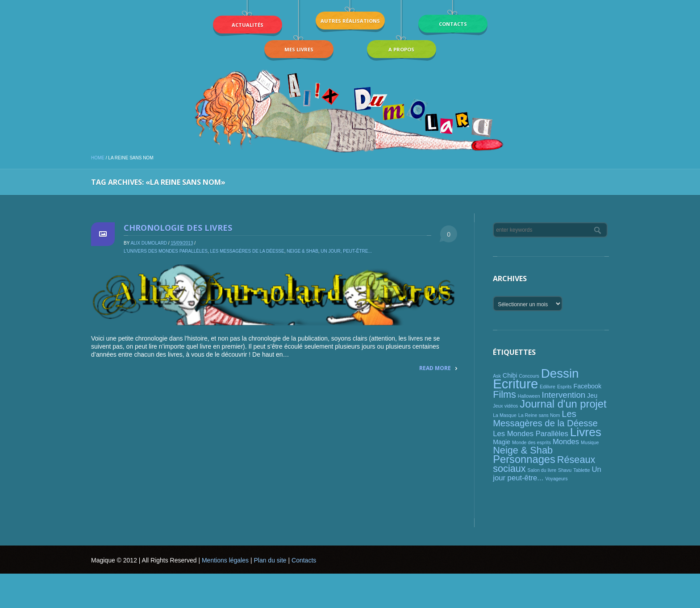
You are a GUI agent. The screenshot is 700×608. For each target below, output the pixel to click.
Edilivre (548, 387)
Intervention (564, 395)
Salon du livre (542, 470)
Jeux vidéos (505, 406)
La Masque (505, 415)
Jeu (592, 396)
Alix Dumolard (149, 243)
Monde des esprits (531, 442)
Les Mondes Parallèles (531, 434)
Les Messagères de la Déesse (247, 251)
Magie (502, 442)
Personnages (524, 459)
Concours (529, 376)
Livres (586, 432)
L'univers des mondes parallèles (166, 251)
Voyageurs (556, 479)
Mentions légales (225, 560)
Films (504, 394)
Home (98, 158)
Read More (435, 368)
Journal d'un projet (563, 404)
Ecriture (515, 384)
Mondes (566, 442)
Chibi (510, 375)
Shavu (565, 470)
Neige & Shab (302, 251)
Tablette (581, 470)
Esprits (565, 387)
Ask (497, 376)
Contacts (304, 560)
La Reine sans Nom (539, 415)
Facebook (587, 386)
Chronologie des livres (178, 228)
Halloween (529, 396)
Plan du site (270, 560)
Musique (590, 442)
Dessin (560, 373)
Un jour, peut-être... (346, 251)
